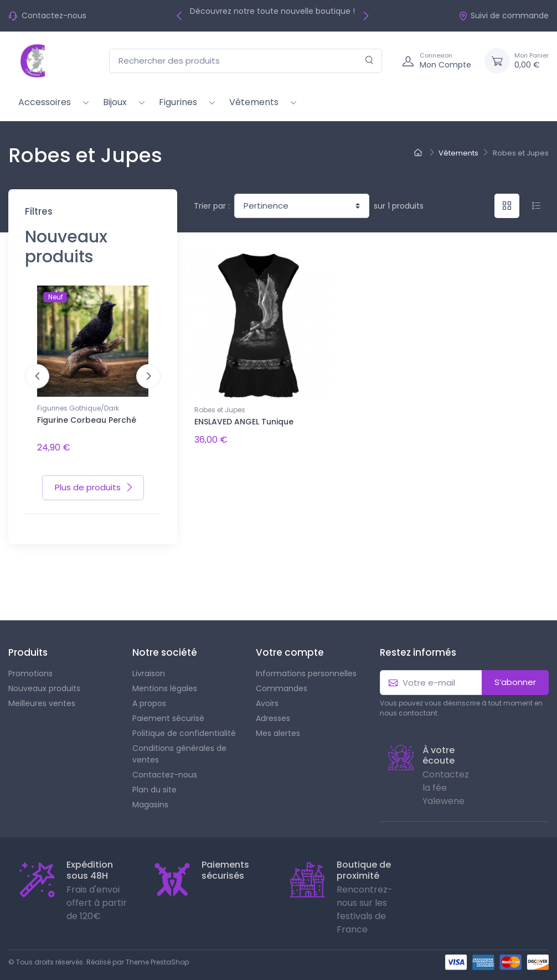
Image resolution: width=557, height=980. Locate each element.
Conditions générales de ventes (179, 746)
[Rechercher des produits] (246, 61)
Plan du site (154, 782)
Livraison (149, 666)
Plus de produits (94, 479)
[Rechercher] (370, 61)
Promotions (30, 666)
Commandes (282, 681)
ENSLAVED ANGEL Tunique (244, 422)
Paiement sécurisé (168, 711)
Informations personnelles (306, 666)
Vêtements (254, 102)
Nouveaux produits (44, 681)
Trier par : (212, 206)
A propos (149, 696)
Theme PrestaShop (157, 954)
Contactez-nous (54, 15)
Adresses (273, 711)
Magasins (150, 797)
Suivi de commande (504, 15)
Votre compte (290, 645)
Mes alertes (278, 725)
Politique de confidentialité (184, 725)
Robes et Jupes (220, 410)
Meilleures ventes (42, 696)
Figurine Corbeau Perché (87, 420)
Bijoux (115, 102)
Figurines (178, 102)
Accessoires (45, 102)
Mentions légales (165, 681)
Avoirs (267, 696)
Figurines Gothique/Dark (78, 408)
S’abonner (515, 674)
